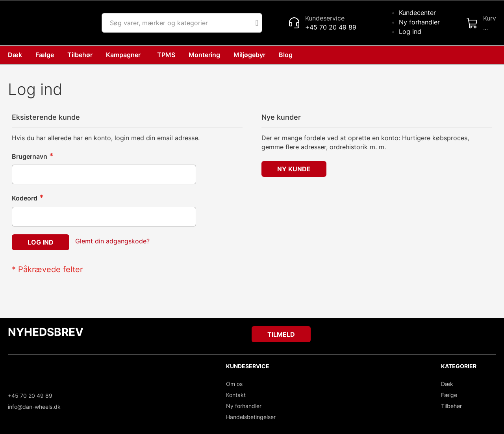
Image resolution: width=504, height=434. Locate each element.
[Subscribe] (281, 334)
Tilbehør (451, 406)
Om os (234, 384)
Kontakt (236, 395)
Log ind (410, 32)
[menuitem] (287, 55)
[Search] (257, 23)
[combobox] (182, 23)
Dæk (447, 384)
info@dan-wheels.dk (34, 407)
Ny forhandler (419, 22)
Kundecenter (417, 13)
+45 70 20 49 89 (30, 396)
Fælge (449, 395)
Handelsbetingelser (251, 417)
